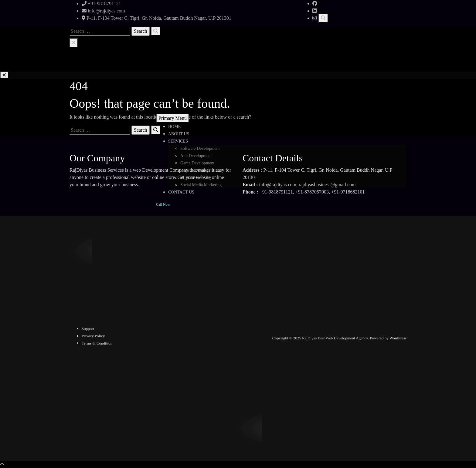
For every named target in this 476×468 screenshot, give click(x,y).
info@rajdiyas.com (103, 11)
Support (88, 329)
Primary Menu (173, 118)
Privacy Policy (93, 336)
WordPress (398, 338)
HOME (174, 127)
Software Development (200, 148)
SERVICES (178, 141)
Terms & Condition (97, 343)
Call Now (163, 204)
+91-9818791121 (101, 3)
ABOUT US (179, 134)
